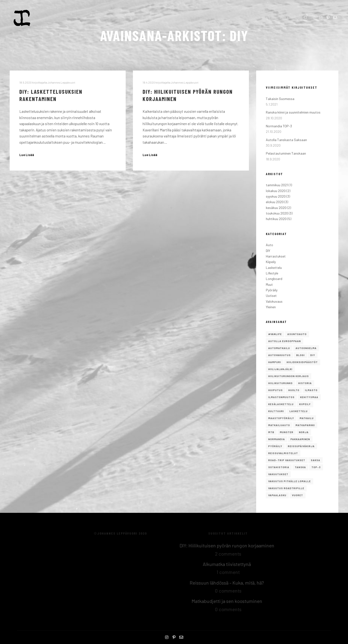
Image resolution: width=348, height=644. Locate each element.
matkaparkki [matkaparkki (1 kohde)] (305, 425)
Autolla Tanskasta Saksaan (286, 140)
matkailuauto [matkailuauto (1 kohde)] (279, 425)
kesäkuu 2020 (276, 208)
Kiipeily (271, 262)
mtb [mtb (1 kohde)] (271, 432)
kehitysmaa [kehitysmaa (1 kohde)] (309, 397)
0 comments (228, 591)
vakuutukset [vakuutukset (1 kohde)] (278, 474)
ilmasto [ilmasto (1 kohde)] (311, 390)
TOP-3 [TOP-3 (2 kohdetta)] (316, 467)
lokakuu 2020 (276, 191)
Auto (269, 245)
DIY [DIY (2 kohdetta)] (313, 355)
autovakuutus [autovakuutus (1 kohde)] (279, 355)
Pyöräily (272, 290)
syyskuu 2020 (276, 196)
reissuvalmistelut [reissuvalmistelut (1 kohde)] (283, 453)
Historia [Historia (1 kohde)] (305, 383)
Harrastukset (276, 256)
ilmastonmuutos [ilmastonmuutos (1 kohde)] (281, 397)
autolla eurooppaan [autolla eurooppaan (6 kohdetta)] (285, 341)
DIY (268, 251)
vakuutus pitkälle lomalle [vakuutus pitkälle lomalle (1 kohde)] (290, 481)
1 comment (228, 572)
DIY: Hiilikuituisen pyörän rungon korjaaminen (227, 545)
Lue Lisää (27, 155)
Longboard (274, 279)
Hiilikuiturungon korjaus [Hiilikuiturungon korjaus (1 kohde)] (289, 376)
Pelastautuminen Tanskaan (286, 153)
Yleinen (271, 307)
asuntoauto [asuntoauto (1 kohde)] (297, 334)
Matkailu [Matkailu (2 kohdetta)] (307, 418)
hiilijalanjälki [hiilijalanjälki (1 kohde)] (280, 369)
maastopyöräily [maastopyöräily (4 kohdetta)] (281, 418)
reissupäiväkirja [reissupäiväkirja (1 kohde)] (301, 446)
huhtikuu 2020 (276, 219)
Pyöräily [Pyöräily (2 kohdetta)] (275, 446)
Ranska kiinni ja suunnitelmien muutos (293, 112)
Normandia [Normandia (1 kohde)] (277, 439)
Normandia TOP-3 (279, 126)
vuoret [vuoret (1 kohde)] (297, 495)
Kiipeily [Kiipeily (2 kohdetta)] (305, 404)
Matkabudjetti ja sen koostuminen (227, 601)
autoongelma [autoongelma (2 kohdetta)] (306, 348)
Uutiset (271, 296)
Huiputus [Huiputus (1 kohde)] (275, 390)
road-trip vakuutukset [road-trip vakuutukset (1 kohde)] (287, 460)
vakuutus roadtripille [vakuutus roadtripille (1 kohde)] (286, 488)
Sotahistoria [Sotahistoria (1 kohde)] (279, 467)
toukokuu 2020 (277, 213)
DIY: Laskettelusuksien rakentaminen (51, 95)
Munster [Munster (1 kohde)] (287, 432)
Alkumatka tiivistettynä (227, 564)
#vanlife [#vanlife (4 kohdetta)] (275, 334)
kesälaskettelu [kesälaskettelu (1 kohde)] (281, 404)
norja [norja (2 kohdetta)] (304, 432)
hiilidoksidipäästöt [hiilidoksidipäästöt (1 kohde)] (302, 362)
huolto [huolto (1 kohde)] (294, 390)
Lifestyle (272, 273)
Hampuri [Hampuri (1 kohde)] (275, 362)
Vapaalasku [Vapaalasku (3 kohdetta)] (277, 495)
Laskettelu (274, 268)
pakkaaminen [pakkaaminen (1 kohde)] (300, 439)
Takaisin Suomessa (280, 99)
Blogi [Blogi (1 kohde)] (301, 355)
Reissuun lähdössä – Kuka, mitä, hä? (227, 583)
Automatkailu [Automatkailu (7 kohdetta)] (279, 348)
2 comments (228, 554)
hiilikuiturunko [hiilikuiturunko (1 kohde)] (280, 383)
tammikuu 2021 (277, 185)
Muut (269, 284)
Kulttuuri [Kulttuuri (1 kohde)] (276, 411)
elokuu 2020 (275, 202)
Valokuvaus (274, 301)
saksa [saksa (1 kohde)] (315, 460)
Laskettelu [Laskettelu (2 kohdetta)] (299, 411)
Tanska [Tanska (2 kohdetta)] (300, 467)
